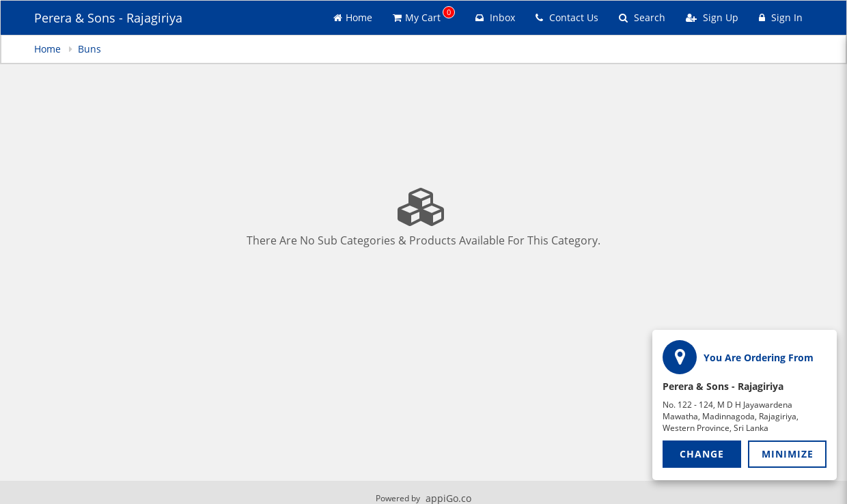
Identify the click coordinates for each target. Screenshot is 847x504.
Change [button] (702, 454)
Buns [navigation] (89, 49)
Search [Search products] (642, 17)
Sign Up (712, 17)
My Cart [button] (424, 15)
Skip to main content (0, 0)
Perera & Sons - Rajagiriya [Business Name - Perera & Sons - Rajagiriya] (108, 18)
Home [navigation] (49, 49)
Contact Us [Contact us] (567, 17)
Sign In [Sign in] (781, 17)
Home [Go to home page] (353, 17)
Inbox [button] (495, 17)
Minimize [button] (788, 454)
